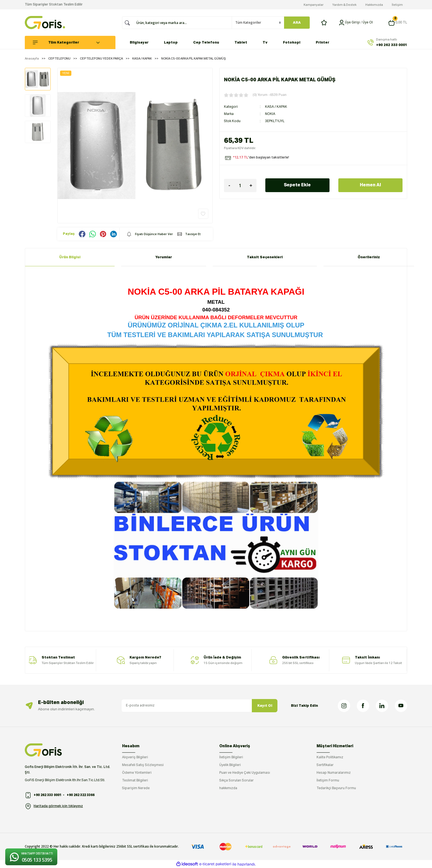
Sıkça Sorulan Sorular (237, 781)
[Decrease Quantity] (229, 186)
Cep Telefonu (206, 43)
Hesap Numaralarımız (334, 773)
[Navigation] (73, 42)
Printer (322, 43)
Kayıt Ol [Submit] (265, 706)
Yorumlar (164, 257)
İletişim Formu (328, 781)
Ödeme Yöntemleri (137, 773)
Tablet (241, 43)
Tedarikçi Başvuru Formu (336, 788)
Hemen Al (370, 185)
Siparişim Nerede (136, 788)
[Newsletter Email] (199, 706)
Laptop (171, 43)
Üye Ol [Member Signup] (368, 23)
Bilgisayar (139, 43)
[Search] (182, 23)
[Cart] (398, 23)
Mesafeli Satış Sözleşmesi (143, 765)
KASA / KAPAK (276, 107)
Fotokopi (292, 43)
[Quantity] (240, 186)
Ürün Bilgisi (70, 257)
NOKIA (270, 114)
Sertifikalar (325, 765)
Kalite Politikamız (330, 757)
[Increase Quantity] (251, 186)
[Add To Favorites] (203, 214)
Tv (265, 43)
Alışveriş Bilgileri (135, 757)
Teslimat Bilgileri (135, 781)
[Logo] (45, 23)
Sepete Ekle (297, 185)
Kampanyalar (314, 5)
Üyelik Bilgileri (230, 765)
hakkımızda (228, 788)
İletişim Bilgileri (231, 757)
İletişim (397, 5)
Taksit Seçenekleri (265, 257)
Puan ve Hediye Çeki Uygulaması (245, 773)
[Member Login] (342, 23)
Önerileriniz (369, 257)
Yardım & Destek (344, 5)
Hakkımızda (374, 5)
